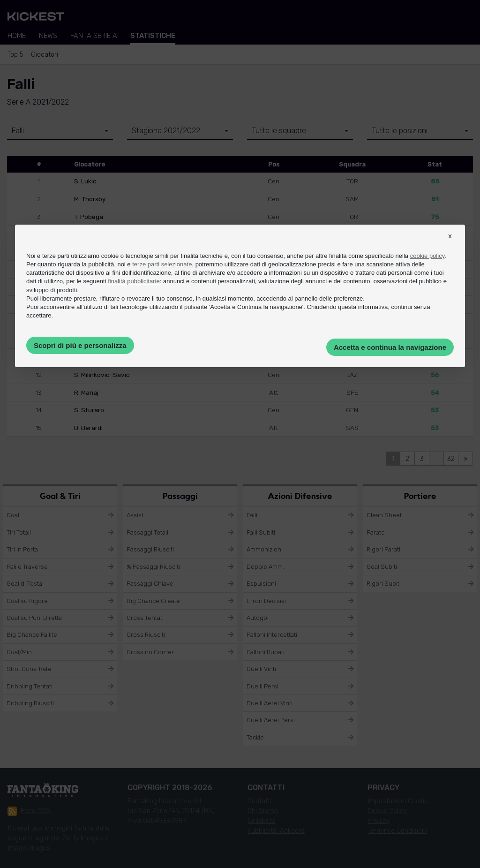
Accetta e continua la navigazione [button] (390, 347)
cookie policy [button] (427, 256)
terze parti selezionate (162, 264)
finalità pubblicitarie (134, 281)
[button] (450, 244)
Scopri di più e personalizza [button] (80, 345)
